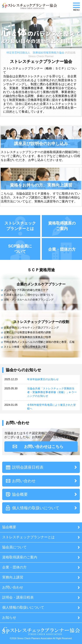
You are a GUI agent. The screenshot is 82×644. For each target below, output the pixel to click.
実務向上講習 (13, 577)
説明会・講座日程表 (18, 597)
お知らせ (9, 617)
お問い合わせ (24, 481)
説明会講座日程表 (28, 467)
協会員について (14, 547)
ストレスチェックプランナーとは (28, 537)
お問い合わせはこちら (44, 447)
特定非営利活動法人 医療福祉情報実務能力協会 (35, 53)
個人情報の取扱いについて (36, 508)
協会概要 (20, 494)
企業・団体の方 (14, 567)
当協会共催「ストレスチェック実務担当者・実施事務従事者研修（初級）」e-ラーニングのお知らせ (52, 392)
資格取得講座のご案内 (20, 557)
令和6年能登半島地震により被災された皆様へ (51, 407)
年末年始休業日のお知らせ (43, 379)
